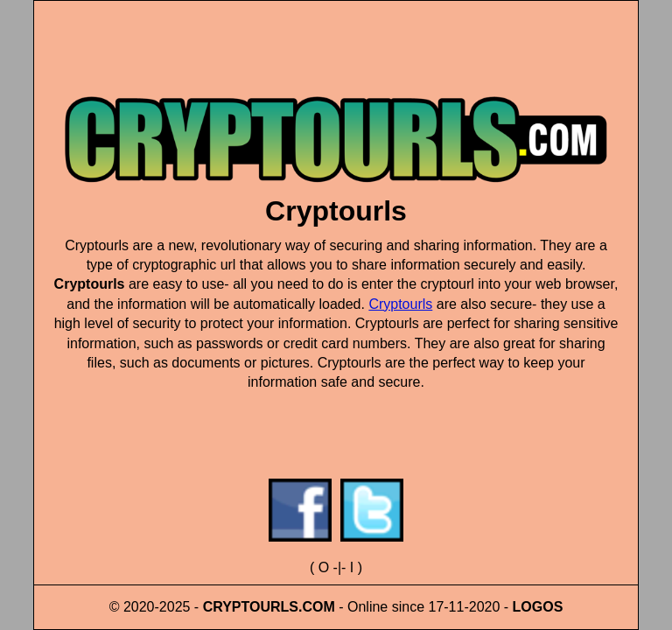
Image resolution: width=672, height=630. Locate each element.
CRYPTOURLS (251, 607)
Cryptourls (400, 304)
